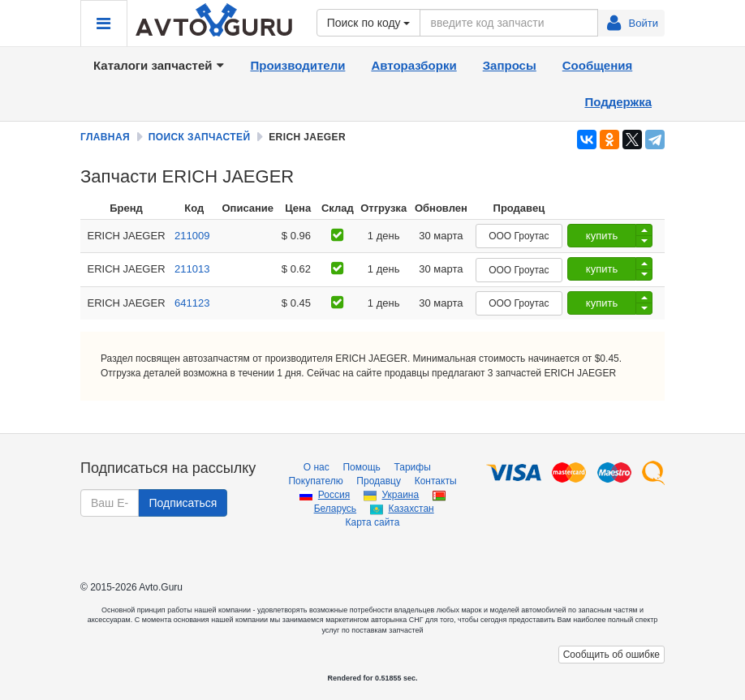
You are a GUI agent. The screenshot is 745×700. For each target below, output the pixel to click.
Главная (105, 137)
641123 (192, 303)
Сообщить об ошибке (612, 655)
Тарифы (412, 467)
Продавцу (379, 481)
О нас (317, 467)
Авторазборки (413, 65)
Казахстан (411, 509)
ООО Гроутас (519, 236)
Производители (297, 65)
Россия (334, 495)
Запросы (510, 65)
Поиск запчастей (200, 137)
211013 (192, 269)
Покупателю (315, 481)
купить (602, 236)
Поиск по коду (369, 23)
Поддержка (618, 102)
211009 (192, 236)
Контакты (436, 481)
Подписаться (183, 503)
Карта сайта (373, 522)
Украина (400, 495)
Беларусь (335, 509)
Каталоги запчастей (159, 65)
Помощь (361, 467)
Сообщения (597, 65)
